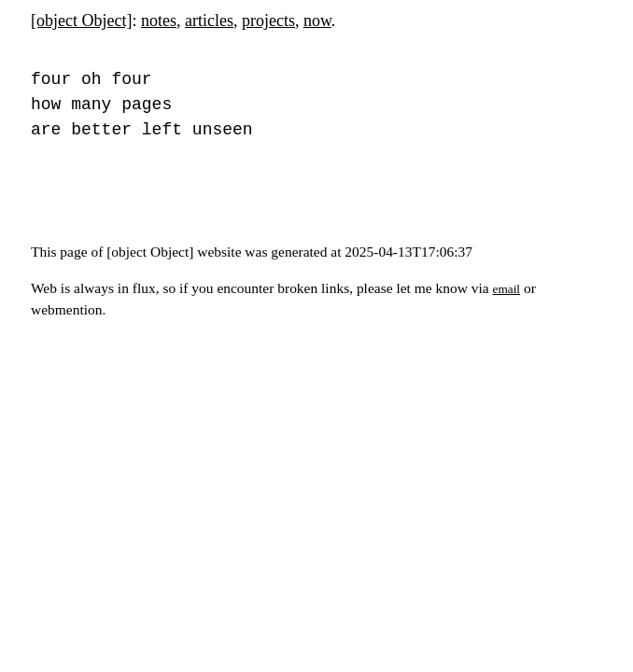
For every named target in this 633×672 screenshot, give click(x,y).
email (507, 289)
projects (268, 21)
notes (159, 21)
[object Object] (81, 21)
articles (209, 21)
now (317, 21)
